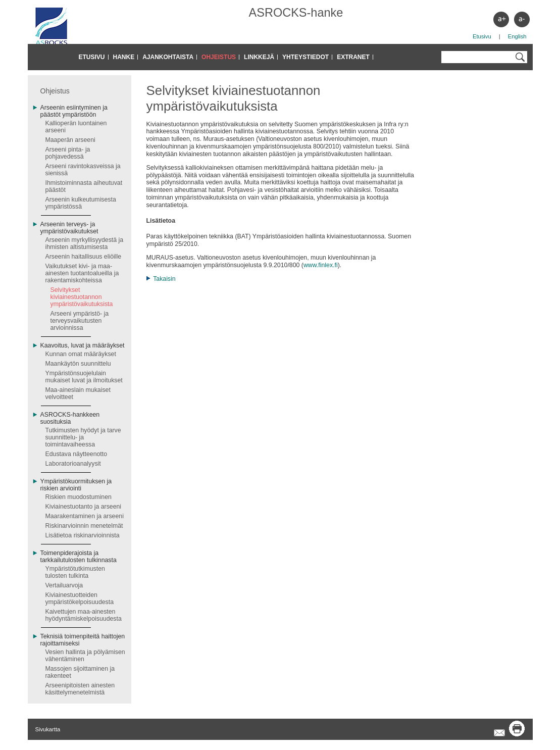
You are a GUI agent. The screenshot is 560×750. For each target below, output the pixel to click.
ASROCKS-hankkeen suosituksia (70, 418)
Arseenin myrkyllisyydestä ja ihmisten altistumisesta (85, 243)
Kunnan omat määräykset (81, 354)
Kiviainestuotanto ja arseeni (84, 507)
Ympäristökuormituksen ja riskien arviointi (76, 485)
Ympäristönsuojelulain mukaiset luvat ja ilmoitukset (84, 377)
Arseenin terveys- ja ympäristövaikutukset (69, 228)
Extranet (353, 57)
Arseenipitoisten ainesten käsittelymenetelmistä (80, 689)
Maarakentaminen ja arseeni (85, 516)
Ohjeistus (219, 57)
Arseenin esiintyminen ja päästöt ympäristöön (74, 111)
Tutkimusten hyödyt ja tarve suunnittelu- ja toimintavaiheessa (83, 437)
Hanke (124, 57)
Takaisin (164, 279)
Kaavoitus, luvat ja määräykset (83, 345)
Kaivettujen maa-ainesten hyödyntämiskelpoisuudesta (84, 615)
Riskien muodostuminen (79, 497)
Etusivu (482, 36)
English (517, 36)
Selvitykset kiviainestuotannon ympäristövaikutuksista (82, 297)
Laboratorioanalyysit (73, 464)
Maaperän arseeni (70, 140)
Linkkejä (259, 57)
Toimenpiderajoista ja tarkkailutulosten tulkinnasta (79, 557)
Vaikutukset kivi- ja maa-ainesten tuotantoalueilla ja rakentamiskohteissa (82, 273)
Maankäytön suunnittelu (78, 364)
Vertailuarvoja (64, 585)
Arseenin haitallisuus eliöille (84, 257)
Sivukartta (48, 729)
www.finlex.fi (321, 265)
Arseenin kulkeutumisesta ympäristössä (81, 203)
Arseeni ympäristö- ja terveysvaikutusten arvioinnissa (80, 321)
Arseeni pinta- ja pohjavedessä (68, 153)
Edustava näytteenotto (77, 454)
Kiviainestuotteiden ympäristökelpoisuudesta (80, 598)
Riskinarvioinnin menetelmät (84, 526)
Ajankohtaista (168, 57)
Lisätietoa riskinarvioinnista (83, 535)
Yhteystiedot (306, 57)
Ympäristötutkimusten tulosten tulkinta (75, 572)
